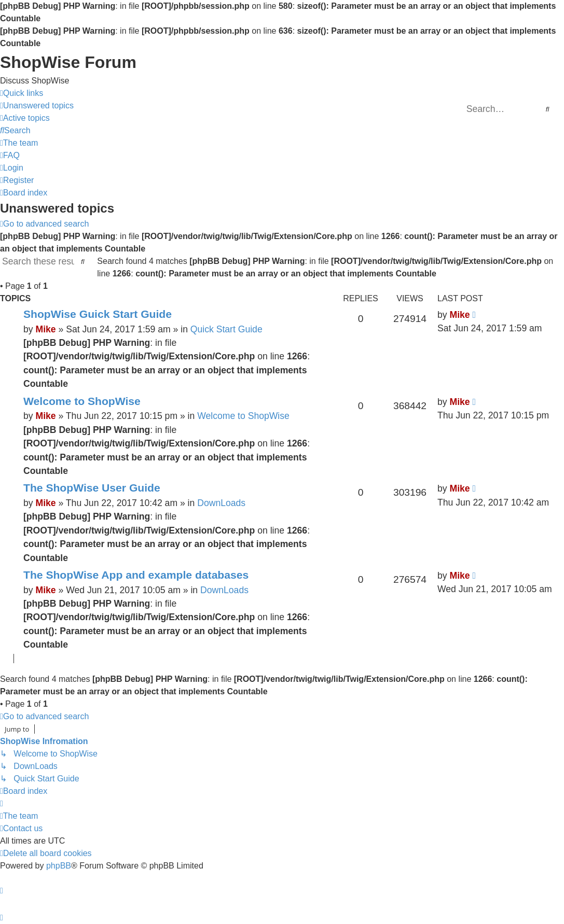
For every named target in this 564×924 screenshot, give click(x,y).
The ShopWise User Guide (92, 488)
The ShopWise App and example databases (136, 575)
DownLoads (221, 503)
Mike (45, 329)
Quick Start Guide (226, 329)
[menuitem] (37, 106)
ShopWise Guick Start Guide (98, 314)
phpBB (59, 866)
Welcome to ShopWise (82, 401)
